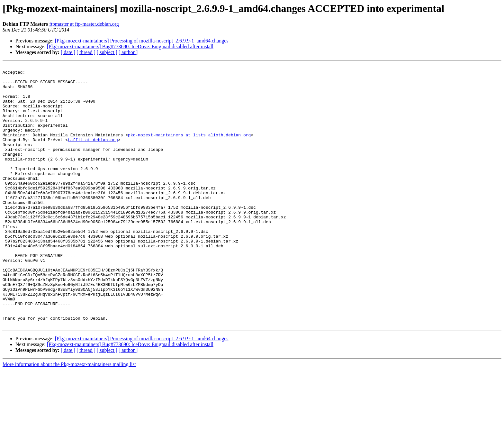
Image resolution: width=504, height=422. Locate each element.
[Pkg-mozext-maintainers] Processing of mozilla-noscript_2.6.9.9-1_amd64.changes (142, 41)
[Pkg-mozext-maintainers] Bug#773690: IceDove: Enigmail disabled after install (130, 46)
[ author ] (128, 52)
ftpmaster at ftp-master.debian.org (84, 24)
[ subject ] (107, 52)
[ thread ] (86, 52)
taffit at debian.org (93, 155)
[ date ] (68, 52)
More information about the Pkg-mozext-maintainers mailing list (69, 416)
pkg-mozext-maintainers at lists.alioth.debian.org (189, 149)
